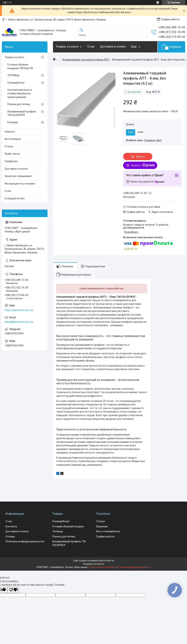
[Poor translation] (13, 590)
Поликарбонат (16, 83)
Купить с (143, 165)
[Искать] (81, 30)
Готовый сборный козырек (68, 526)
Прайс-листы (12, 154)
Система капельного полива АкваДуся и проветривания (20, 93)
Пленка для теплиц (19, 104)
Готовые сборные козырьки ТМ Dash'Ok (20, 66)
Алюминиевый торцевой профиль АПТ (86, 60)
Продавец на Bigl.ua (94, 564)
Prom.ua (110, 561)
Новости (10, 132)
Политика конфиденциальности (25, 541)
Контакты (11, 526)
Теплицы (58, 531)
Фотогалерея (13, 139)
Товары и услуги (67, 47)
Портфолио (11, 161)
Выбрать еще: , (144, 140)
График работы (105, 536)
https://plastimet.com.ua (19, 310)
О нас (91, 47)
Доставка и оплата (113, 47)
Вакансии (102, 526)
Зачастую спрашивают (18, 176)
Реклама (13, 122)
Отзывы (10, 536)
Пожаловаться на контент (102, 567)
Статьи (9, 146)
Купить (140, 157)
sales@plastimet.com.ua (19, 322)
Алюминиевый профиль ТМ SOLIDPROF (22, 113)
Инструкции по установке (20, 184)
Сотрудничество (15, 198)
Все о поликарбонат (108, 531)
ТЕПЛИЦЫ (13, 75)
